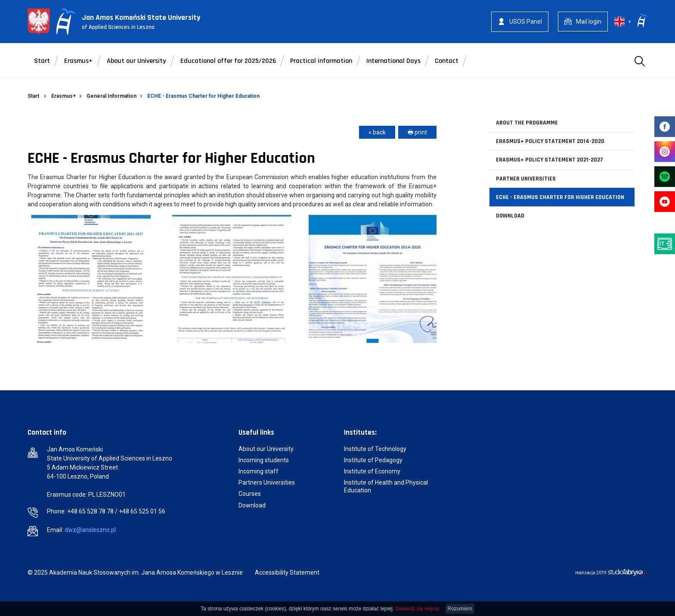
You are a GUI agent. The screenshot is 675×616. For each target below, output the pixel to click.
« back (377, 132)
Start (42, 61)
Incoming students (264, 460)
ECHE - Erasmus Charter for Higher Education (560, 197)
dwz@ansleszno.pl (90, 530)
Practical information (321, 61)
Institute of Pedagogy (373, 460)
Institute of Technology (375, 449)
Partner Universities (526, 179)
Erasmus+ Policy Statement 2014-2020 (550, 141)
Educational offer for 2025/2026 (228, 61)
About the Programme (527, 123)
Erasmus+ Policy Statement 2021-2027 (550, 160)
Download (510, 216)
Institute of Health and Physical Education (386, 486)
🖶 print (417, 132)
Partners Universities (267, 482)
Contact (447, 61)
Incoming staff (259, 471)
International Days (393, 61)
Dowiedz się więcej (417, 609)
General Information (111, 96)
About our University (136, 61)
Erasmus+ (78, 61)
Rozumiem (460, 609)
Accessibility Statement (287, 573)
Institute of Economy (372, 471)
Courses (250, 494)
